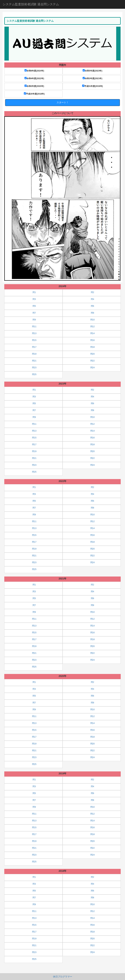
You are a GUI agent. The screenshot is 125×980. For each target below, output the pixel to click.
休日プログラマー (63, 977)
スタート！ (63, 102)
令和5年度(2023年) (92, 71)
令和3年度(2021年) (92, 78)
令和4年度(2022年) (34, 78)
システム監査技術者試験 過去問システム (31, 4)
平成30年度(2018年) (34, 94)
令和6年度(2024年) (34, 71)
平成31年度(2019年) (93, 86)
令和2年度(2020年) (34, 86)
